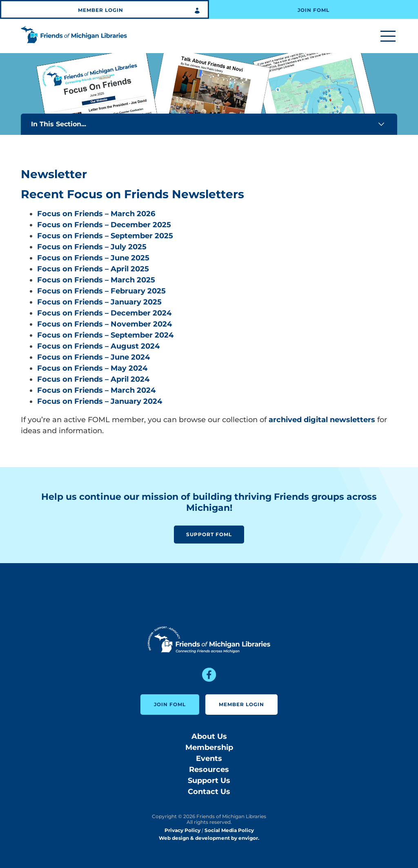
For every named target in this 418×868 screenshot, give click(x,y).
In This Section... (209, 124)
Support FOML (209, 534)
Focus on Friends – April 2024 (93, 379)
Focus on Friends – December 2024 (104, 313)
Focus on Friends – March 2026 (96, 214)
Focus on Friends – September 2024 (105, 335)
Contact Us (209, 792)
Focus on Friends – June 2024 (93, 357)
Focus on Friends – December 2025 (104, 225)
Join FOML (313, 10)
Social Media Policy (229, 830)
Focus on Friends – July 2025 (92, 247)
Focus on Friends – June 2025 (93, 258)
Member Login (101, 10)
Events (209, 758)
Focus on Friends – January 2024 (100, 401)
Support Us (209, 781)
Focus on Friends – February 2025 (101, 291)
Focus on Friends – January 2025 (99, 302)
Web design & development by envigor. (209, 838)
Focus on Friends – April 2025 (93, 269)
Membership (209, 747)
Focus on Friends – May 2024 (92, 368)
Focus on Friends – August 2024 (98, 346)
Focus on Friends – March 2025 (96, 280)
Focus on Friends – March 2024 (96, 390)
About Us (209, 736)
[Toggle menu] (388, 37)
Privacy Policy (182, 830)
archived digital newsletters (322, 420)
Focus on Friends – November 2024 (104, 324)
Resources (209, 770)
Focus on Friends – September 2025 (105, 236)
